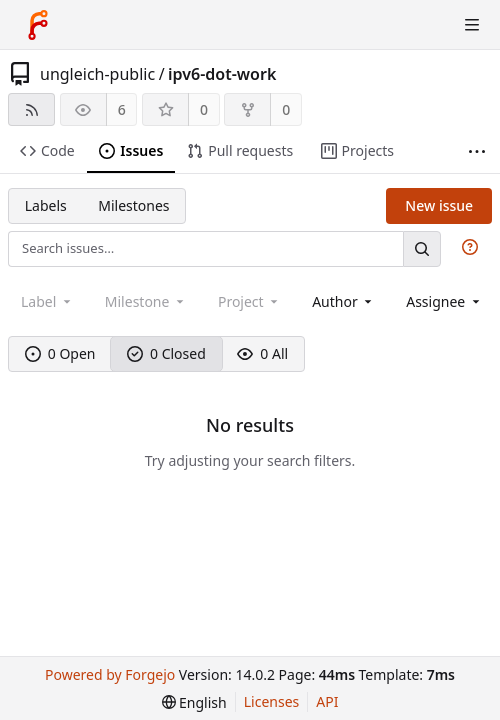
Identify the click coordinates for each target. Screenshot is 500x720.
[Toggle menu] (472, 25)
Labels (46, 205)
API (327, 701)
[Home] (38, 25)
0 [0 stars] (204, 109)
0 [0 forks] (286, 109)
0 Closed (166, 353)
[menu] (194, 702)
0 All (262, 353)
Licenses (272, 701)
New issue (439, 205)
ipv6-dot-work (222, 74)
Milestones (133, 205)
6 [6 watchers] (122, 109)
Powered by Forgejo (110, 674)
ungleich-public (97, 74)
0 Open (60, 353)
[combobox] (343, 301)
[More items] (477, 151)
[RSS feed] (31, 109)
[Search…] (422, 248)
